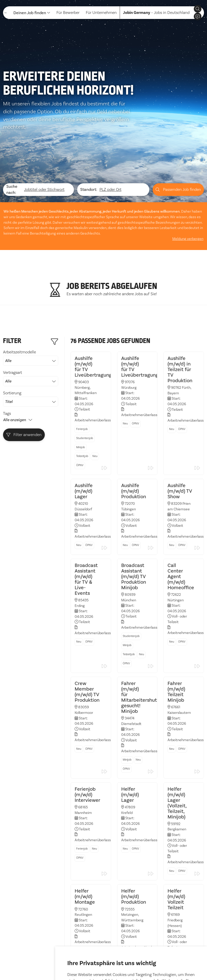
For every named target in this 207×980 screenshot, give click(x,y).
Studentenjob (85, 422)
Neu (95, 440)
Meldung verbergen (188, 225)
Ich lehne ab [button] (113, 962)
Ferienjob (82, 413)
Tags (7, 400)
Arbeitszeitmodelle (31, 344)
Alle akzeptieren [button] (83, 962)
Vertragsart (31, 364)
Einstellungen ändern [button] (148, 962)
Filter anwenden (24, 421)
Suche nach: (12, 176)
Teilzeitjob (82, 440)
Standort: (89, 176)
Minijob (81, 431)
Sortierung (31, 385)
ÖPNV (80, 449)
